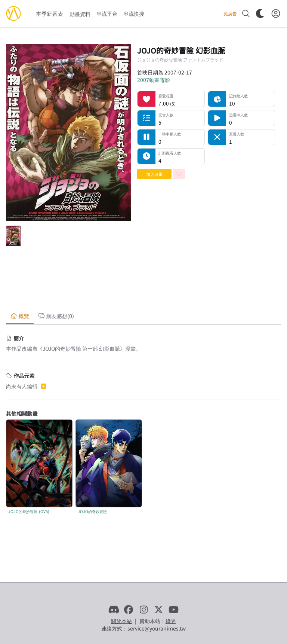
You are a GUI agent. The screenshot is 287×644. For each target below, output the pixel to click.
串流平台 (107, 13)
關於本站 (121, 621)
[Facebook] (129, 610)
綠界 (171, 621)
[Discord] (114, 610)
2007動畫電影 (154, 80)
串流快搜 (134, 13)
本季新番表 (50, 13)
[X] (158, 610)
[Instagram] (143, 610)
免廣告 (230, 13)
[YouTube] (173, 610)
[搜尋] (246, 13)
